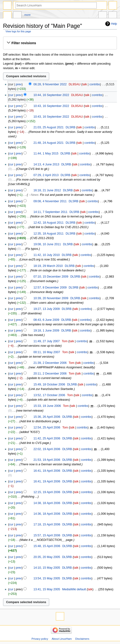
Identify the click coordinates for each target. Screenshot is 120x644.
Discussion (17, 15)
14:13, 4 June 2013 (46, 164)
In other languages (103, 15)
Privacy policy (40, 639)
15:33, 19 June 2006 (47, 406)
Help (114, 24)
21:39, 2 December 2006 (50, 363)
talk (85, 84)
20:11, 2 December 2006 (50, 374)
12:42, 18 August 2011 (49, 223)
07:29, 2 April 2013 (46, 175)
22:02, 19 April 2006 (47, 449)
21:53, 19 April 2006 (47, 460)
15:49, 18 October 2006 (49, 384)
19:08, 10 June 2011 (47, 244)
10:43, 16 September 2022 (51, 106)
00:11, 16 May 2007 (47, 352)
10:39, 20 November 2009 (51, 298)
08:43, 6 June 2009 (46, 320)
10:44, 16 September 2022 (51, 95)
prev (19, 84)
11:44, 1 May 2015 (46, 154)
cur (11, 95)
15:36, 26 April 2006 (47, 417)
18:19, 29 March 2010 (48, 266)
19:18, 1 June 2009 (46, 331)
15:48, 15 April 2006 (47, 546)
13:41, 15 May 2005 (47, 589)
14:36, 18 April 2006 (47, 514)
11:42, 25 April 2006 (47, 438)
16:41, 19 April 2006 (47, 471)
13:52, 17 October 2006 (49, 395)
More (28, 15)
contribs (95, 84)
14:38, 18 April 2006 (47, 503)
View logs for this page (18, 31)
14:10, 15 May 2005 (47, 568)
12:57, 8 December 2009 (50, 288)
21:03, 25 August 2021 (49, 127)
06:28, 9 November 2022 (50, 84)
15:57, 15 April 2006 (47, 535)
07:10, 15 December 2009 (51, 277)
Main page (7, 15)
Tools (113, 15)
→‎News (33, 195)
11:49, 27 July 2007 (47, 341)
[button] (60, 43)
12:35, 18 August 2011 (49, 234)
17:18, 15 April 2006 (47, 524)
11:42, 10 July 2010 (47, 255)
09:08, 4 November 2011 (50, 201)
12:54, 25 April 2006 (47, 428)
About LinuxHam (62, 639)
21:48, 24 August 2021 (49, 143)
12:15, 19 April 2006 (47, 492)
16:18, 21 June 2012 (47, 190)
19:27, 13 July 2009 (47, 309)
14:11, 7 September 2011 (50, 212)
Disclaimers (82, 639)
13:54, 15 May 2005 (47, 578)
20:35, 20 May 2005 (47, 557)
